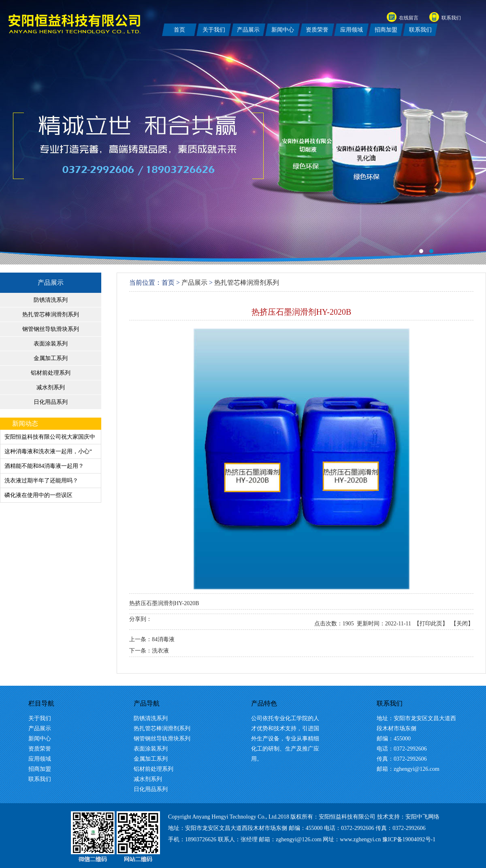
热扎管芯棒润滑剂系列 (51, 315)
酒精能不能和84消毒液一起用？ (44, 466)
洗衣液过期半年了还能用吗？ (41, 481)
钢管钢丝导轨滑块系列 (51, 329)
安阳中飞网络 (422, 817)
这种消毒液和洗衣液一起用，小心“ (48, 451)
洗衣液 (160, 651)
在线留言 (409, 18)
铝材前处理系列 (51, 373)
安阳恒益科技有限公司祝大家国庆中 (50, 437)
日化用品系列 (51, 402)
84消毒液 (163, 639)
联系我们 (451, 18)
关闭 (462, 624)
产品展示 (51, 283)
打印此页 (431, 624)
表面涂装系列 (51, 344)
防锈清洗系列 (51, 300)
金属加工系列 (51, 358)
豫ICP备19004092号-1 (409, 839)
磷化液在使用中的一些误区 (38, 495)
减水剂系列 (51, 387)
